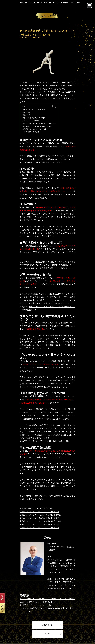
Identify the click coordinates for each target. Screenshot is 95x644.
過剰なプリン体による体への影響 (34, 109)
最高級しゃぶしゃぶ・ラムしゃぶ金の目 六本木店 (40, 521)
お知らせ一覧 (47, 625)
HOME (47, 634)
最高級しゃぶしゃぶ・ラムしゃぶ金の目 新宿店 (39, 512)
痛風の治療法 (27, 115)
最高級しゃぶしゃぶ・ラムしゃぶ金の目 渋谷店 (39, 524)
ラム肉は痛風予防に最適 (31, 132)
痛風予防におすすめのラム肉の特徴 (34, 129)
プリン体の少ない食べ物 (31, 121)
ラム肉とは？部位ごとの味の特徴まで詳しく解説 (49, 441)
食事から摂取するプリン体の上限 (34, 118)
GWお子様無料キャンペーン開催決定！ (36, 602)
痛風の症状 (26, 112)
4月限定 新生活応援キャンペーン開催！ (36, 605)
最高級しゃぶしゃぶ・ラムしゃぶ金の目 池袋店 (39, 518)
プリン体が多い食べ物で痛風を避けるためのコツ (39, 123)
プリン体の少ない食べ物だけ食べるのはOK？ (38, 126)
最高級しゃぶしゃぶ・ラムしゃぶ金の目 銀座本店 (40, 515)
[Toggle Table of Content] (53, 106)
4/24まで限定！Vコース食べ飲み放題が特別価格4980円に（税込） (47, 599)
